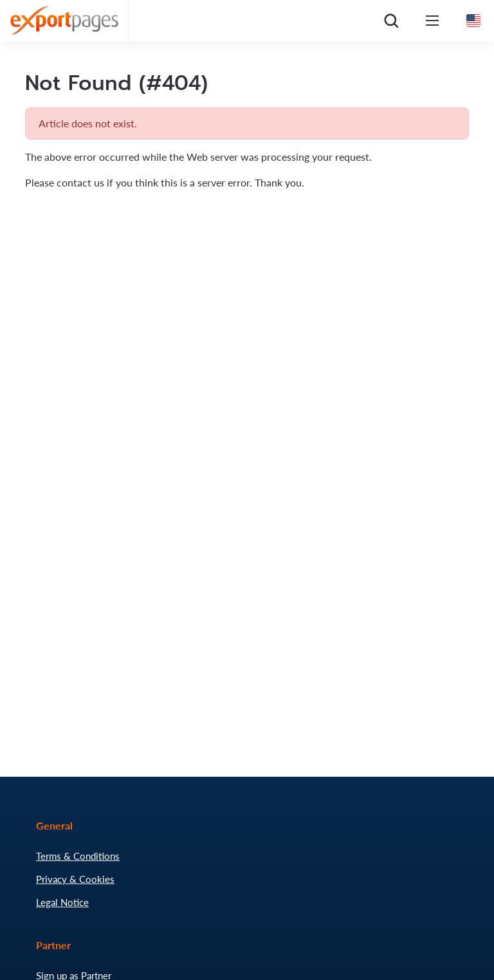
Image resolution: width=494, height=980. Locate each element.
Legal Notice (62, 902)
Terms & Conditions (78, 856)
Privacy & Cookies (75, 879)
